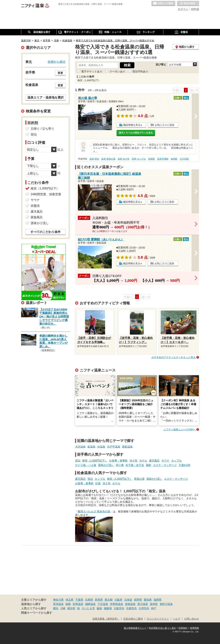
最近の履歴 (188, 4)
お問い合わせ (192, 619)
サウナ (165, 461)
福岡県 (158, 600)
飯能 (99, 608)
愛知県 (148, 600)
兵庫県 (89, 600)
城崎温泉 (90, 604)
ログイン (183, 9)
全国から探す (57, 62)
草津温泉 (58, 604)
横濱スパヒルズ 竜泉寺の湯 (94, 511)
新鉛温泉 (127, 447)
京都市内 (131, 608)
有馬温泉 (78, 604)
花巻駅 (151, 159)
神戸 (154, 608)
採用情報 (194, 628)
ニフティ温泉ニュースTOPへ (180, 429)
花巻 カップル (139, 159)
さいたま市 (88, 608)
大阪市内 (119, 608)
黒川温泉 (143, 604)
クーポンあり (117, 71)
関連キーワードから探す (37, 613)
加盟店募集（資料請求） (106, 619)
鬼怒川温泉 (166, 604)
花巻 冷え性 (124, 159)
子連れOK (184, 465)
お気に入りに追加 (164, 125)
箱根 (68, 604)
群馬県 (99, 600)
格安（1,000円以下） (95, 461)
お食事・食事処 (118, 461)
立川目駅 (184, 159)
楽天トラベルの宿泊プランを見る (136, 133)
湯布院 (154, 604)
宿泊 (78, 461)
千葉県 (79, 600)
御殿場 (108, 608)
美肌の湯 (139, 479)
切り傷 (120, 465)
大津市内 (144, 608)
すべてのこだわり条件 (46, 232)
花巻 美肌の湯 (108, 159)
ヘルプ (177, 619)
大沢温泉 (80, 447)
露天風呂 (154, 461)
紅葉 (98, 483)
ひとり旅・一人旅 (86, 465)
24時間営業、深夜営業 (46, 194)
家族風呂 (37, 217)
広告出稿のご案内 (133, 619)
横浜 (56, 608)
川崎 (63, 608)
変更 (60, 73)
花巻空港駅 (163, 159)
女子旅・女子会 (135, 465)
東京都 (109, 600)
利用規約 (183, 628)
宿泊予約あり (140, 71)
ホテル (143, 461)
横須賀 (71, 608)
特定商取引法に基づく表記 (162, 628)
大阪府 (118, 600)
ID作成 (195, 9)
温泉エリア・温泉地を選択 (46, 97)
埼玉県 (69, 600)
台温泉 (101, 447)
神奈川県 (58, 600)
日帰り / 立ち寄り (42, 129)
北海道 (128, 600)
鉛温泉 (91, 447)
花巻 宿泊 (94, 159)
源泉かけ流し (106, 465)
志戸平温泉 (114, 447)
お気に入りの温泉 (163, 4)
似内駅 (174, 159)
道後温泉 (130, 604)
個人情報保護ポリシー (135, 628)
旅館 (148, 465)
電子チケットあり (92, 71)
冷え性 (133, 461)
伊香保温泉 (116, 604)
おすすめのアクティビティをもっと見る (174, 357)
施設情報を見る (132, 125)
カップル (177, 461)
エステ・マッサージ (165, 465)
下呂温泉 (103, 604)
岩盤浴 (35, 206)
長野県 (138, 600)
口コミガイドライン (158, 619)
